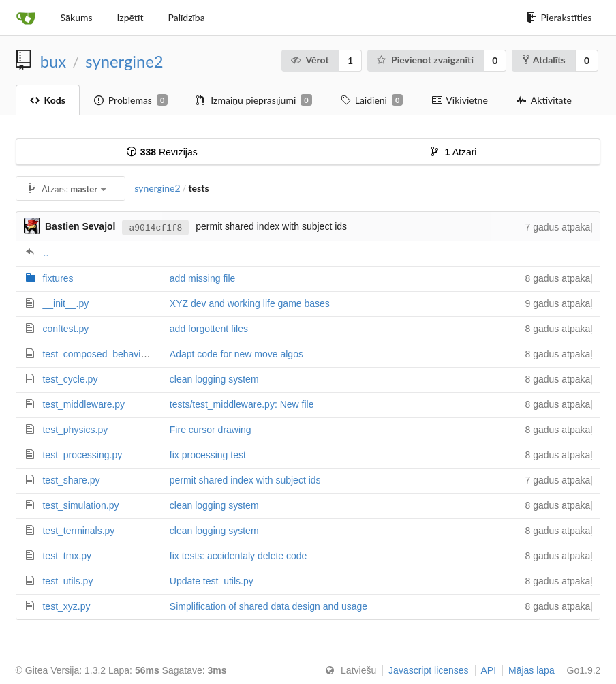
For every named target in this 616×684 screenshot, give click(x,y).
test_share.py (71, 480)
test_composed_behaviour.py (104, 354)
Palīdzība (186, 17)
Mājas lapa (532, 670)
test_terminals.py (78, 531)
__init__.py (65, 303)
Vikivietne (459, 100)
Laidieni (372, 100)
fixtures (58, 278)
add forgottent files (209, 329)
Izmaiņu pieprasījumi (254, 100)
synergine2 (124, 61)
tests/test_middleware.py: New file (242, 404)
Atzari (454, 152)
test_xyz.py (66, 606)
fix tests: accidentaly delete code (238, 556)
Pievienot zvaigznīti (425, 60)
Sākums (77, 17)
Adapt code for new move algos (236, 354)
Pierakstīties (559, 17)
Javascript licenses (429, 670)
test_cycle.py (70, 379)
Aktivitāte (544, 100)
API (489, 670)
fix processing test (208, 455)
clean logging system (214, 379)
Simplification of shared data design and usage (268, 606)
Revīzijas (162, 152)
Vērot (310, 60)
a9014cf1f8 (155, 227)
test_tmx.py (67, 556)
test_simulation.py (80, 505)
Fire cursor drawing (211, 430)
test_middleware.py (83, 404)
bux (53, 61)
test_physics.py (75, 430)
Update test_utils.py (212, 581)
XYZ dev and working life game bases (250, 303)
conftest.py (65, 329)
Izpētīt (130, 17)
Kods (48, 100)
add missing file (203, 278)
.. (46, 253)
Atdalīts (544, 60)
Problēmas (131, 100)
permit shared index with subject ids (245, 480)
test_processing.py (82, 455)
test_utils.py (67, 581)
